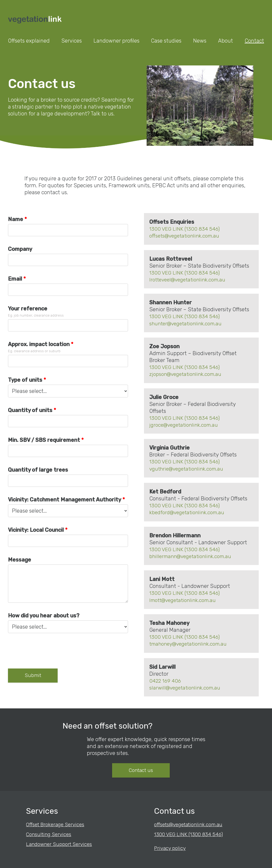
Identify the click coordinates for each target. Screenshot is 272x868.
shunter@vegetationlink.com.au (188, 323)
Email (15, 279)
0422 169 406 (165, 679)
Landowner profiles (116, 41)
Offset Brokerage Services (57, 823)
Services (72, 41)
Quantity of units (30, 410)
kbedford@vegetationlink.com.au (189, 511)
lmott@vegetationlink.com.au (185, 598)
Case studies (166, 41)
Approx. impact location (39, 344)
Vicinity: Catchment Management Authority (65, 499)
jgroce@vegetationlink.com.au (186, 424)
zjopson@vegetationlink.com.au (188, 373)
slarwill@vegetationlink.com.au (187, 686)
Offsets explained (29, 41)
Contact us (168, 769)
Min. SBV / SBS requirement (44, 440)
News (200, 41)
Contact (254, 41)
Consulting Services (50, 832)
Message (20, 559)
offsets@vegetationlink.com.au (186, 235)
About (226, 41)
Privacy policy (171, 846)
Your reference (28, 308)
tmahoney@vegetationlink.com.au (191, 642)
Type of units (25, 380)
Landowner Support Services (61, 842)
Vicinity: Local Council (36, 530)
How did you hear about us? (44, 615)
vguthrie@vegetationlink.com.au (189, 467)
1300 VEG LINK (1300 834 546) (185, 229)
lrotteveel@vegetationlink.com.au (190, 279)
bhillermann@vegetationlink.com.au (193, 555)
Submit (36, 676)
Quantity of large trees (38, 470)
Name (16, 219)
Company (20, 249)
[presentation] (48, 653)
